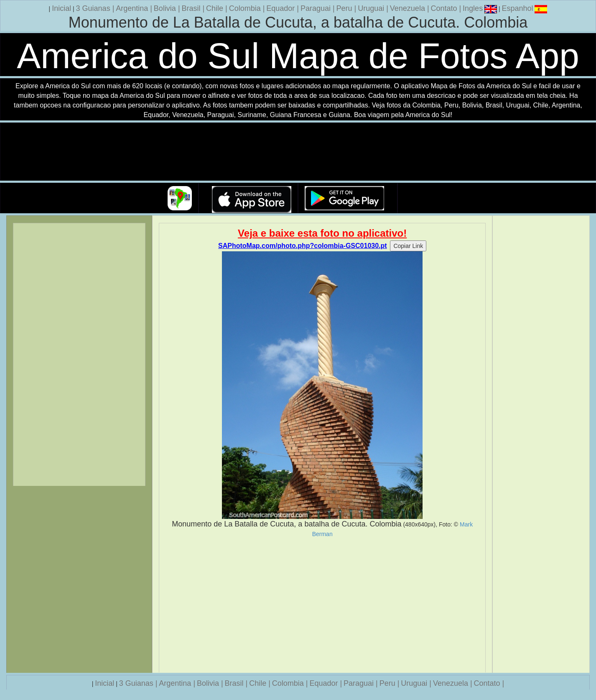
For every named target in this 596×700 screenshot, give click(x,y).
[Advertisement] (322, 605)
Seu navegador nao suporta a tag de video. (298, 152)
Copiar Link (408, 246)
